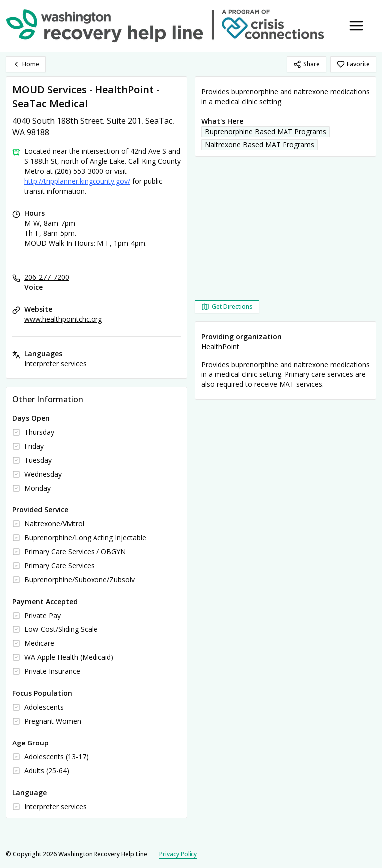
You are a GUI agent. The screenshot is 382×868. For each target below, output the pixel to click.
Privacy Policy (178, 854)
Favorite (353, 64)
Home (26, 64)
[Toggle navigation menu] (356, 26)
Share (307, 64)
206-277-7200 (47, 277)
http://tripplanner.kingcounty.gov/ (77, 181)
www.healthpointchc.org (63, 319)
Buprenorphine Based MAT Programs (266, 132)
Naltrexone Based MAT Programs (260, 145)
